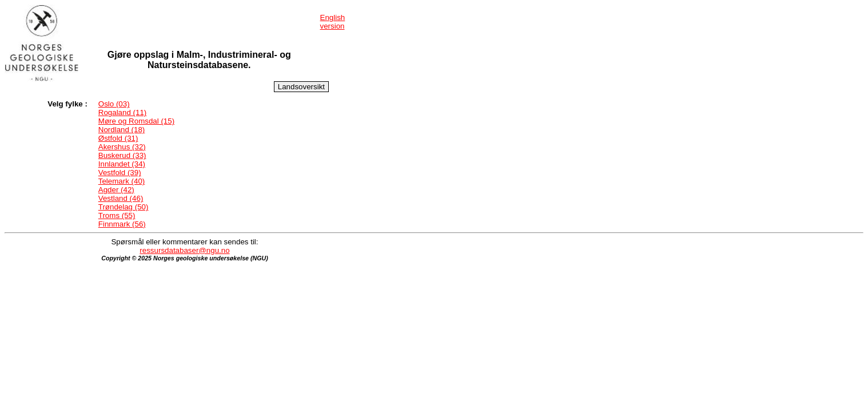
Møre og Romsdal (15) (136, 121)
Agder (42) (116, 190)
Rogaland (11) (122, 112)
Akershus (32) (122, 147)
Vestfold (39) (120, 173)
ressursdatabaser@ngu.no (184, 250)
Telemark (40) (122, 181)
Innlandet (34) (122, 164)
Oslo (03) (114, 104)
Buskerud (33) (122, 155)
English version (333, 22)
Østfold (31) (118, 138)
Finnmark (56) (122, 224)
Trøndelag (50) (124, 207)
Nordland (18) (122, 130)
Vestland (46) (121, 198)
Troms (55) (117, 215)
